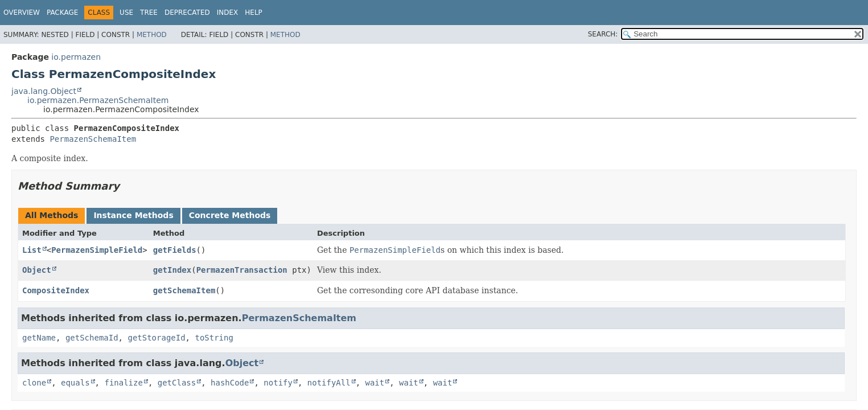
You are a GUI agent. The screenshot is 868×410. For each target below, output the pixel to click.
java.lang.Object (44, 91)
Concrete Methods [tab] (230, 215)
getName (39, 338)
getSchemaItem (184, 290)
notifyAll (329, 383)
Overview (22, 13)
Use (126, 13)
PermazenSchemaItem (93, 139)
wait (375, 383)
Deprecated (187, 13)
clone (34, 383)
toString (214, 338)
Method (152, 35)
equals (75, 383)
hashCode (230, 383)
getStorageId (156, 338)
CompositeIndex (56, 290)
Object (37, 270)
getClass (177, 383)
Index (228, 13)
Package (62, 13)
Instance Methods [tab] (133, 215)
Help (254, 13)
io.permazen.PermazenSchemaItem (98, 100)
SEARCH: (603, 34)
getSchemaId (92, 338)
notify (278, 383)
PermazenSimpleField (97, 250)
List (32, 250)
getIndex (172, 270)
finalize (123, 383)
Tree (149, 13)
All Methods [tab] (52, 215)
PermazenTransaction (242, 270)
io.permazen (76, 57)
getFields (175, 250)
